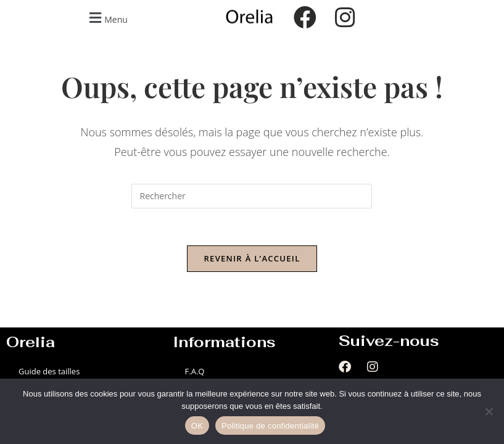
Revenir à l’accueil (252, 258)
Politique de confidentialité (270, 426)
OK (197, 426)
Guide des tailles (49, 371)
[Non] (489, 411)
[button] (107, 18)
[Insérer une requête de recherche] (252, 196)
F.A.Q (195, 371)
